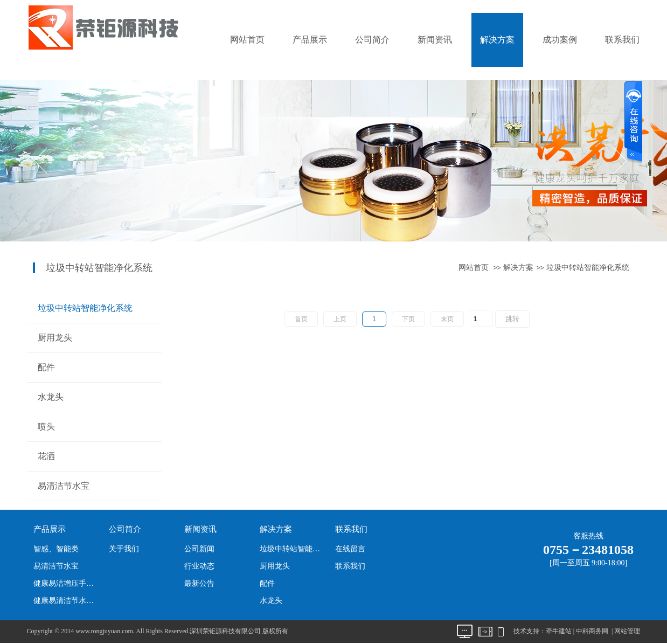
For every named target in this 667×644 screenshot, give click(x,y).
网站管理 (627, 631)
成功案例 (560, 40)
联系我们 (622, 40)
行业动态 (199, 566)
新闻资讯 (435, 40)
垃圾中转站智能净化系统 (588, 268)
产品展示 (310, 40)
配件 (46, 367)
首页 (301, 319)
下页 (408, 319)
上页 (340, 319)
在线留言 (350, 549)
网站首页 (247, 40)
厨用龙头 (55, 338)
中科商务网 (592, 631)
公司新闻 (199, 549)
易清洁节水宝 (64, 486)
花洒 (46, 456)
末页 (447, 319)
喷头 (46, 427)
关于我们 (124, 549)
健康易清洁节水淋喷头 (67, 601)
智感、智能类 (56, 549)
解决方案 (497, 40)
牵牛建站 (559, 631)
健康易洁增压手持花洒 (67, 583)
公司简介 (372, 40)
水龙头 (51, 397)
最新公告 (199, 583)
